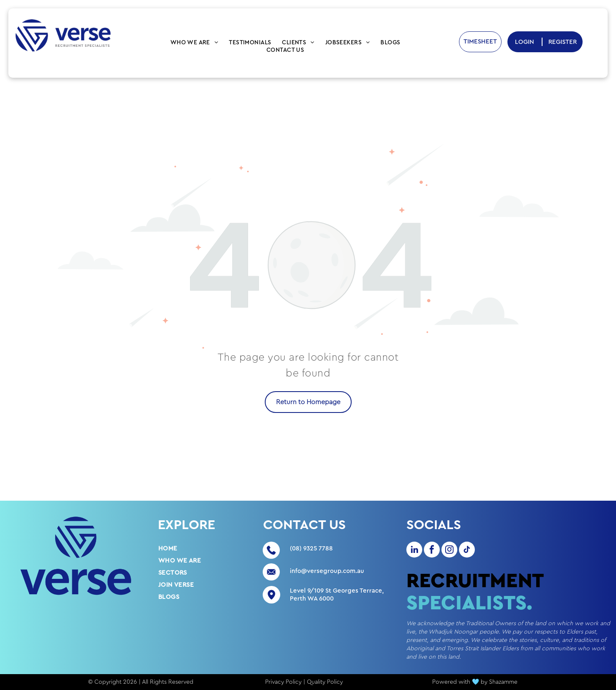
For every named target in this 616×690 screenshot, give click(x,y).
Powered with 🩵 (456, 682)
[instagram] (449, 551)
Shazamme (503, 682)
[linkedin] (414, 551)
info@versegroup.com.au (327, 571)
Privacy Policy (283, 682)
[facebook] (432, 551)
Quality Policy (325, 682)
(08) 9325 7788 (311, 549)
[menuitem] (194, 43)
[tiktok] (467, 551)
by (484, 682)
